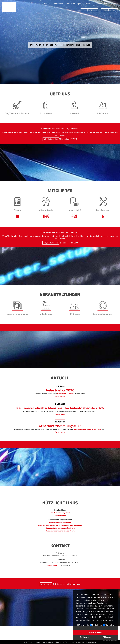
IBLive (90, 10)
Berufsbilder (109, 10)
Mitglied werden (51, 139)
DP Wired (114, 641)
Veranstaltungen (74, 4)
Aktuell (87, 4)
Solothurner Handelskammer (60, 522)
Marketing (109, 625)
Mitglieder (59, 4)
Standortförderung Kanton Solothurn (60, 531)
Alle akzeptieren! (96, 632)
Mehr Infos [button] (108, 620)
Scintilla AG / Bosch (65, 394)
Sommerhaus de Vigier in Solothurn (87, 429)
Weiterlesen (60, 396)
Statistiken (96, 625)
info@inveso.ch (53, 565)
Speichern (84, 637)
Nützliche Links (101, 4)
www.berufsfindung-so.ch (60, 513)
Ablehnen (107, 637)
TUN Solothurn (60, 516)
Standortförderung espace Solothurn (60, 528)
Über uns (47, 4)
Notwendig (83, 625)
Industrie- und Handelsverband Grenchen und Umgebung (60, 525)
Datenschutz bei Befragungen (67, 584)
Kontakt (114, 4)
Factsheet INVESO (69, 139)
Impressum (46, 584)
